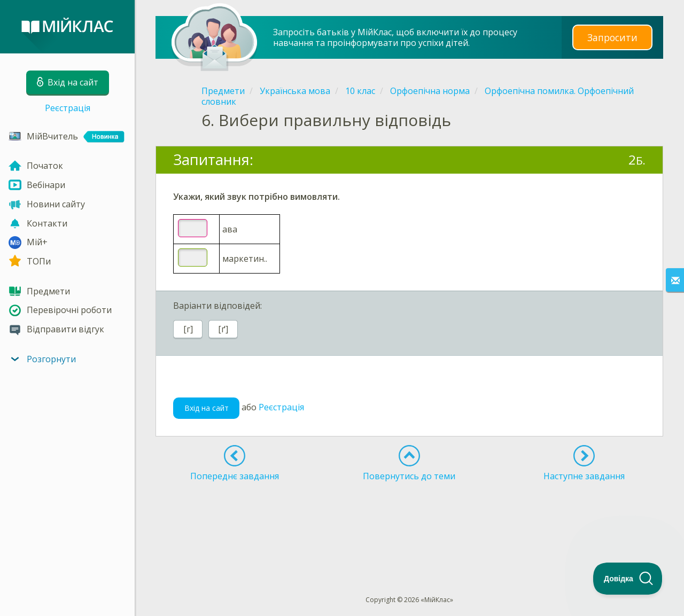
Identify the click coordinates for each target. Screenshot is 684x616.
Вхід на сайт (207, 408)
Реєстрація (68, 108)
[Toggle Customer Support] (628, 579)
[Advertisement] (409, 519)
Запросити (612, 37)
